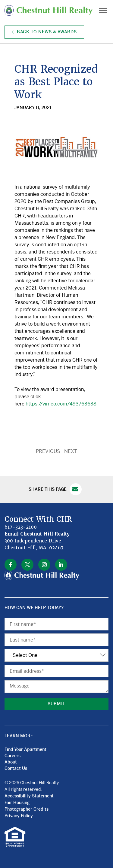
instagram (44, 565)
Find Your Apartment (25, 749)
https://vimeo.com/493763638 (61, 404)
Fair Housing (17, 803)
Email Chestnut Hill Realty (37, 534)
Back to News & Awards (44, 32)
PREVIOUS (48, 451)
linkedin (61, 565)
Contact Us (16, 768)
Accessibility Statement (29, 796)
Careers (13, 756)
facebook (11, 565)
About (11, 762)
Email (76, 489)
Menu (103, 10)
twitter (27, 565)
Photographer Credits (27, 809)
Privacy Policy (19, 816)
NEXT (71, 451)
